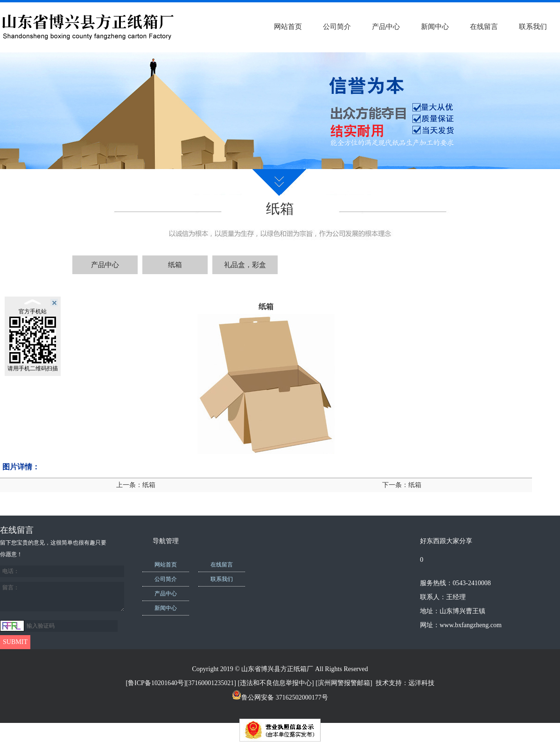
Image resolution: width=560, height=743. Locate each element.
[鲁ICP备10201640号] (156, 683)
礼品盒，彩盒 (245, 265)
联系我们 (533, 27)
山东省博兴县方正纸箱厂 (277, 669)
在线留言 (484, 27)
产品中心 (386, 27)
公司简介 (337, 27)
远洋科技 (421, 683)
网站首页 (288, 27)
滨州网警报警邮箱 (344, 683)
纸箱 (175, 265)
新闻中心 (435, 27)
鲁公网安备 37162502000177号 (280, 697)
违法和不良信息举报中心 (276, 683)
